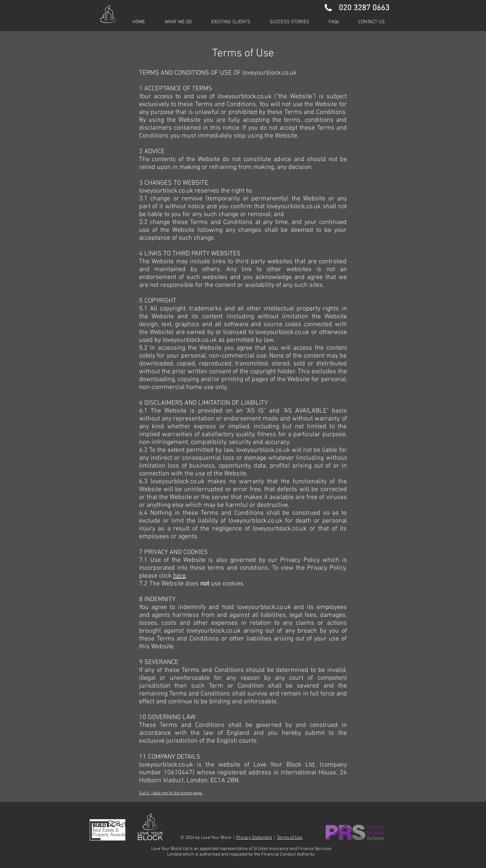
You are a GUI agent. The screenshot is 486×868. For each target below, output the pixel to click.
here (180, 576)
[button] (231, 22)
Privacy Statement (254, 838)
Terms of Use (290, 838)
